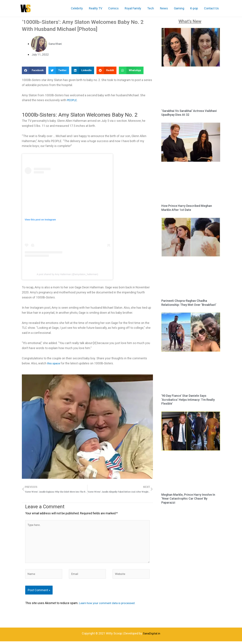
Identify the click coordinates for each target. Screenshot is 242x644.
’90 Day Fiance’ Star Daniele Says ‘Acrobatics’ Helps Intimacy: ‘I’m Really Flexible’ (188, 400)
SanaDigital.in (152, 636)
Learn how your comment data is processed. (109, 606)
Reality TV (96, 8)
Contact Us (211, 8)
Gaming (179, 8)
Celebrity (77, 8)
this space (54, 363)
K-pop (194, 8)
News (164, 8)
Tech (151, 8)
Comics (113, 8)
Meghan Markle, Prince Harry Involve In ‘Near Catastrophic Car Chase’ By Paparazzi (188, 499)
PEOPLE (72, 100)
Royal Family (133, 8)
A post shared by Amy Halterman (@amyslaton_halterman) (67, 274)
